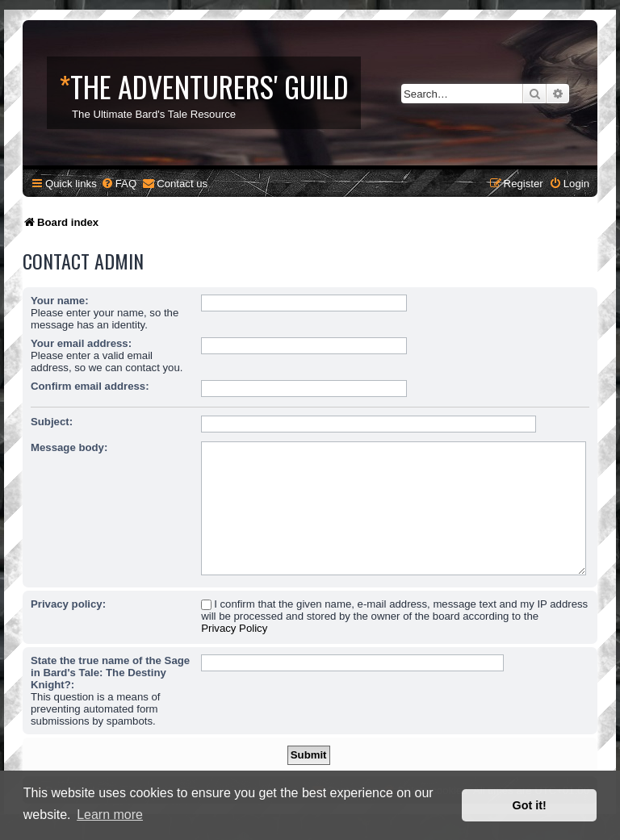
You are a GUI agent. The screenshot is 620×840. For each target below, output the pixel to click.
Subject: (52, 422)
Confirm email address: (90, 386)
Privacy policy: (68, 604)
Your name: (60, 301)
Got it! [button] (530, 805)
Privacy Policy (234, 628)
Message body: (69, 447)
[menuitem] (119, 184)
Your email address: (81, 343)
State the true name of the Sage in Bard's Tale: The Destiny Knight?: (110, 673)
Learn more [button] (110, 815)
